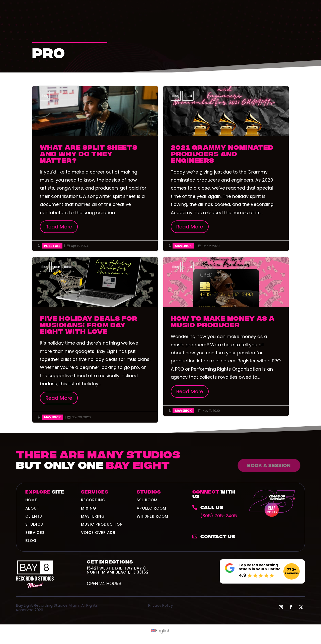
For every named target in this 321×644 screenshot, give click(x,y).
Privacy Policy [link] (160, 605)
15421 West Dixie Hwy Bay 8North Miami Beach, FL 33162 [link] (118, 570)
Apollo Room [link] (151, 508)
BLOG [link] (31, 541)
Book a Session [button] (267, 465)
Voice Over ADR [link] (98, 533)
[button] (281, 607)
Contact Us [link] (218, 536)
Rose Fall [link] (52, 246)
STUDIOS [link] (34, 524)
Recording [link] (93, 500)
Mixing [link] (89, 508)
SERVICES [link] (35, 533)
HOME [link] (31, 500)
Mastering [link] (93, 516)
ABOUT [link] (32, 508)
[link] (216, 512)
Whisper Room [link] (152, 516)
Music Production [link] (102, 524)
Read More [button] (59, 227)
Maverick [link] (183, 246)
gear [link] (56, 267)
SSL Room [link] (147, 500)
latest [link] (188, 96)
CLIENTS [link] (34, 516)
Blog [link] (45, 96)
